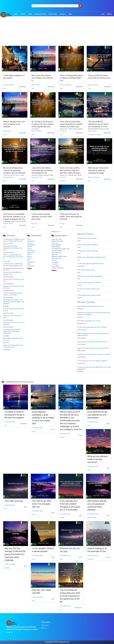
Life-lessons (31, 245)
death (79, 241)
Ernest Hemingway (8, 252)
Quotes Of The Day (40, 14)
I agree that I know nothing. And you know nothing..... (93, 348)
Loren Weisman (82, 344)
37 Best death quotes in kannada (88, 251)
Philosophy (31, 266)
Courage (62, 437)
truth (79, 260)
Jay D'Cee (55, 243)
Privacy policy (53, 14)
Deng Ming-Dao (82, 323)
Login (103, 14)
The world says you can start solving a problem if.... (93, 361)
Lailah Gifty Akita (57, 239)
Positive (62, 517)
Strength (7, 568)
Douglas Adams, (8, 224)
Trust (89, 88)
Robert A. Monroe (82, 330)
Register (110, 14)
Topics (30, 14)
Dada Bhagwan (82, 338)
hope (108, 557)
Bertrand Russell (37, 131)
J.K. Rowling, (55, 262)
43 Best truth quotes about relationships (90, 276)
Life (33, 181)
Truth (29, 239)
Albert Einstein (93, 131)
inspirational (81, 266)
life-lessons (78, 608)
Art (89, 135)
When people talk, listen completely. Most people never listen (13, 248)
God (4, 181)
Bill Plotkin (6, 306)
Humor (29, 249)
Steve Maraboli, (56, 245)
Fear (33, 135)
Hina (4, 88)
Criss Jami (55, 264)
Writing (29, 256)
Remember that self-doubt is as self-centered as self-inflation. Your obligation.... (14, 302)
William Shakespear (66, 85)
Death (29, 254)
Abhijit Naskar (7, 350)
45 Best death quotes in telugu (87, 238)
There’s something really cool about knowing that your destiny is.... (13, 257)
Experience (93, 135)
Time (61, 135)
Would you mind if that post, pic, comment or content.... (94, 354)
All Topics (30, 269)
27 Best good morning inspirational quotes (90, 264)
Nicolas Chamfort (9, 85)
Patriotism (63, 181)
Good (61, 88)
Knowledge (31, 251)
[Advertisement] (57, 33)
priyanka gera (81, 363)
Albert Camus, (36, 85)
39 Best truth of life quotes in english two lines (92, 257)
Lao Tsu (62, 224)
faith (53, 429)
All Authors (54, 270)
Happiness (31, 253)
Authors (23, 14)
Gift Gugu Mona (56, 258)
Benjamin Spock (93, 85)
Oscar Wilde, (55, 266)
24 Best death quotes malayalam (87, 245)
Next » (59, 232)
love (79, 291)
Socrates (34, 224)
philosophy (23, 87)
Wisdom (30, 247)
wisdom (79, 285)
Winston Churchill (8, 244)
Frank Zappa (7, 131)
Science (99, 135)
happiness (23, 424)
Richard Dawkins (8, 177)
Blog (70, 14)
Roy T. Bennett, (56, 253)
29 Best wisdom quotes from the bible (89, 283)
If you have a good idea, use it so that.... (89, 321)
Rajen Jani (55, 254)
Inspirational (31, 262)
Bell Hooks (6, 343)
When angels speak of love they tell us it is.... (91, 306)
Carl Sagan (6, 336)
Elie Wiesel (63, 131)
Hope (29, 264)
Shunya (54, 260)
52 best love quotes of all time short (88, 289)
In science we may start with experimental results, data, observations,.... (12, 331)
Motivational (31, 241)
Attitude (89, 517)
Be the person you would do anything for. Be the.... (93, 342)
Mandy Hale (6, 261)
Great (34, 431)
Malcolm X (63, 177)
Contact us (63, 14)
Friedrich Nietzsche (94, 177)
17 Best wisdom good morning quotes (89, 295)
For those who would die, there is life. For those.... (92, 327)
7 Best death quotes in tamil (86, 270)
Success (30, 243)
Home (16, 14)
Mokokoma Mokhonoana (59, 256)
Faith (29, 258)
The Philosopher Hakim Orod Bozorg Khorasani (13, 269)
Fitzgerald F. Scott (37, 177)
